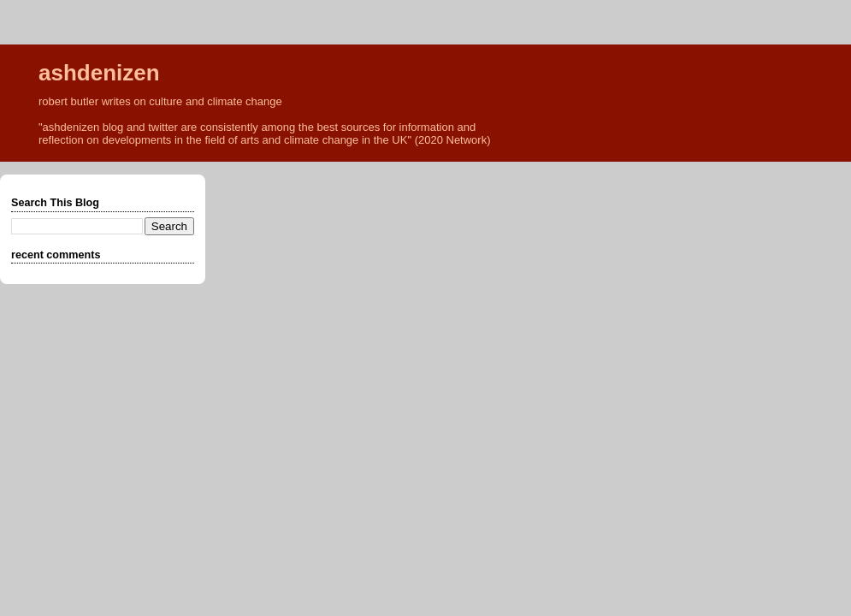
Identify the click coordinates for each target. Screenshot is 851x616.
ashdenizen (99, 73)
